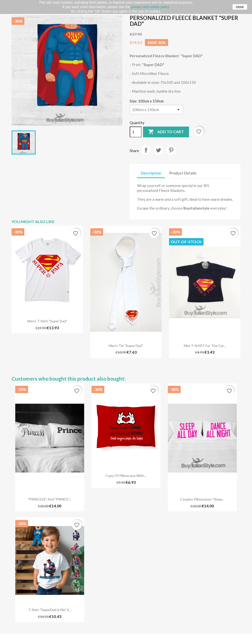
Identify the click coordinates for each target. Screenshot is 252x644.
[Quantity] (136, 132)
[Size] (156, 110)
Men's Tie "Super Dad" (126, 346)
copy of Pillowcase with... (126, 476)
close (240, 7)
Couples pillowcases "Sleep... (202, 499)
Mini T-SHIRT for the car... (205, 346)
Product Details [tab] (183, 173)
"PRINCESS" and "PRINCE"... (50, 499)
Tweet (158, 150)
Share (146, 150)
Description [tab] (151, 173)
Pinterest (171, 150)
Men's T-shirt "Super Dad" (47, 321)
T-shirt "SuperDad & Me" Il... (50, 610)
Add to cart (166, 132)
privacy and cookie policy (150, 7)
